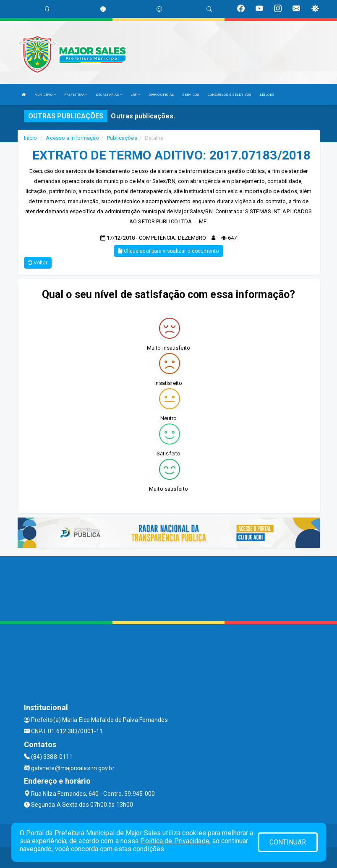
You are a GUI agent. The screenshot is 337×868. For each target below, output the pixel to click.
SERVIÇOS (191, 95)
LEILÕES (267, 95)
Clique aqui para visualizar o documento (168, 251)
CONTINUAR (288, 842)
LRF (135, 95)
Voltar (38, 263)
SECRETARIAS (109, 95)
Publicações (122, 138)
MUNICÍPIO (45, 95)
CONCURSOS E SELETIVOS (230, 95)
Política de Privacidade (175, 841)
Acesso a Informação (72, 138)
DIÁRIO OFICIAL (161, 95)
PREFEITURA (76, 95)
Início (31, 138)
